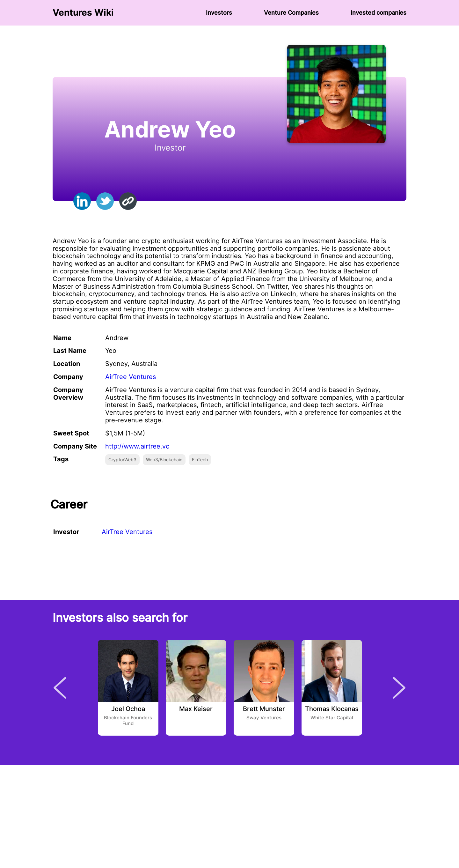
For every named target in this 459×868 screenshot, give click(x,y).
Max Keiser (196, 709)
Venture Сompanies (291, 13)
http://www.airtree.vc (137, 446)
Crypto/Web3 (122, 460)
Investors (219, 13)
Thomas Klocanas (332, 709)
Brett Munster (264, 709)
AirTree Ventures (131, 377)
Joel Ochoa (128, 709)
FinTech (200, 460)
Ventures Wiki (83, 13)
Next (399, 688)
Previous (60, 688)
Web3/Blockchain (164, 460)
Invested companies (379, 13)
